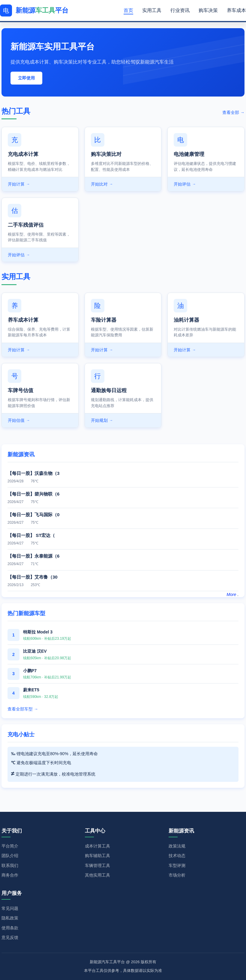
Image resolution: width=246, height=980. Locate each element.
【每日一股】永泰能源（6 (33, 556)
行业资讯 (180, 10)
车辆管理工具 (97, 865)
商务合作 (10, 875)
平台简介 (10, 846)
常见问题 (10, 908)
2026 (135, 962)
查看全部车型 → (23, 709)
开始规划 (102, 420)
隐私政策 (10, 918)
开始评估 (185, 184)
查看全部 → (233, 112)
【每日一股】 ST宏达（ (31, 535)
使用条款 (10, 928)
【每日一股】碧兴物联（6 (33, 494)
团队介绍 (10, 856)
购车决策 (208, 10)
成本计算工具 (97, 846)
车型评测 (177, 865)
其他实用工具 (97, 875)
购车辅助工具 (97, 856)
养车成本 (236, 10)
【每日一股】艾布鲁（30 (33, 577)
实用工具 (152, 10)
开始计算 (19, 184)
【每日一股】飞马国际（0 (33, 515)
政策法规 (177, 846)
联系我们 (10, 865)
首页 (128, 10)
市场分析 (177, 875)
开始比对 (102, 184)
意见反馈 (10, 937)
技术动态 (177, 856)
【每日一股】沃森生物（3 (33, 473)
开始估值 (19, 420)
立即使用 (26, 78)
